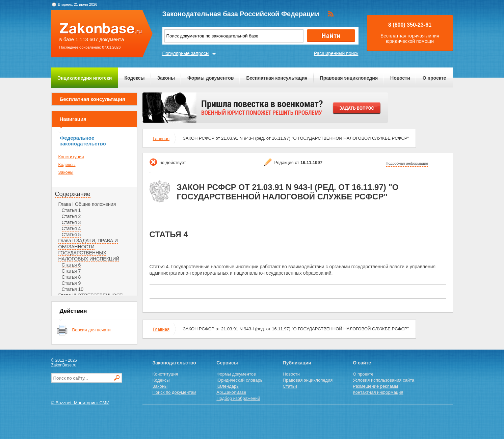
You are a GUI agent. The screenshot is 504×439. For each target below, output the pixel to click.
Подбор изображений (238, 398)
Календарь (228, 386)
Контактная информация (378, 392)
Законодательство (174, 363)
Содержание (73, 194)
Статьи (290, 386)
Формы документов (211, 78)
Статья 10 (73, 289)
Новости (400, 78)
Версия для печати (91, 330)
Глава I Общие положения (87, 204)
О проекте (434, 78)
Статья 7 (71, 271)
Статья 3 (71, 222)
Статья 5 (71, 235)
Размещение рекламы (375, 386)
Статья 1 (71, 210)
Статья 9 (71, 283)
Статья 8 (71, 277)
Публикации (297, 363)
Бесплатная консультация (277, 78)
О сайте (362, 363)
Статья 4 (71, 228)
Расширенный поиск (336, 53)
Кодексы (134, 78)
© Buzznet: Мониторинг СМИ (81, 403)
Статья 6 (71, 265)
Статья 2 (71, 216)
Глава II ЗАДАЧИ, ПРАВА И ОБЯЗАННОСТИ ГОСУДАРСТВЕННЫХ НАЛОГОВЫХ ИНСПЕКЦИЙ (89, 250)
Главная (161, 139)
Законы (166, 78)
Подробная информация (407, 163)
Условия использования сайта (383, 380)
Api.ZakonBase (231, 392)
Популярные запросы (186, 53)
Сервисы (227, 363)
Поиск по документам (175, 392)
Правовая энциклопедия (349, 78)
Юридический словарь (239, 380)
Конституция (71, 157)
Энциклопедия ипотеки (85, 78)
